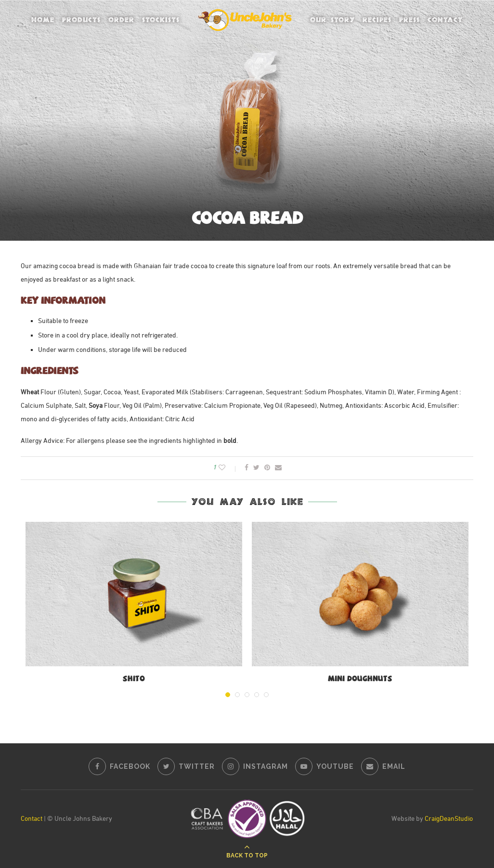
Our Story (332, 20)
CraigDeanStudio (449, 819)
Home (43, 20)
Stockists (161, 20)
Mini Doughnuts (360, 680)
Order (121, 20)
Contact (445, 20)
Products (81, 20)
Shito (134, 680)
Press (409, 20)
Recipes (377, 20)
